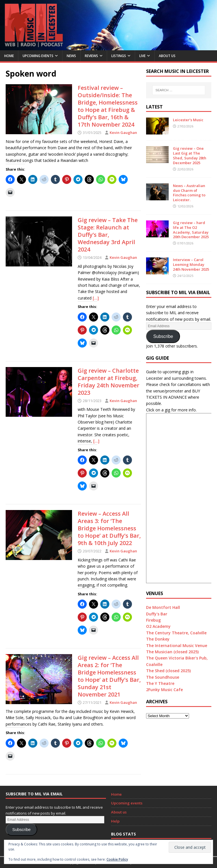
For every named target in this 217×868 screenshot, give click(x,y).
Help (115, 821)
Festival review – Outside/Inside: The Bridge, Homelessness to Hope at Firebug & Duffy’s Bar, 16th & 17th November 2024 (108, 106)
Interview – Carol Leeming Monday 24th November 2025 (191, 264)
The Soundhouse (163, 677)
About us (167, 56)
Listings (119, 56)
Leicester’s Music (188, 120)
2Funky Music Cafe (164, 690)
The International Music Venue (177, 645)
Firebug (153, 620)
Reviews (91, 56)
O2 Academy (158, 626)
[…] (96, 298)
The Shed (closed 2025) (168, 671)
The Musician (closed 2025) (172, 652)
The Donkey (158, 639)
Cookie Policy (117, 859)
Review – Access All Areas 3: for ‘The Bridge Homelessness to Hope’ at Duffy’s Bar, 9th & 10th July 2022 (109, 528)
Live (142, 56)
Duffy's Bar (157, 614)
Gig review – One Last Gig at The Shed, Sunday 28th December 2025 (190, 156)
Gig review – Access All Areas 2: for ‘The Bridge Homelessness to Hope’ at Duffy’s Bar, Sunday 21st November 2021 (109, 676)
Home (9, 56)
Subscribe (163, 336)
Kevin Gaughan (123, 133)
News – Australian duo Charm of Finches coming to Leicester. (189, 193)
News (71, 56)
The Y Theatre (160, 683)
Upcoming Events (38, 56)
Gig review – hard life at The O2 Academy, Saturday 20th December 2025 (191, 230)
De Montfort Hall (163, 607)
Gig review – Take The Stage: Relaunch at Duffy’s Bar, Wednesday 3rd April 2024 (108, 235)
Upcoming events (127, 803)
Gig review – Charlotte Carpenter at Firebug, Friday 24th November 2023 (108, 382)
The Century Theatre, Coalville (176, 633)
